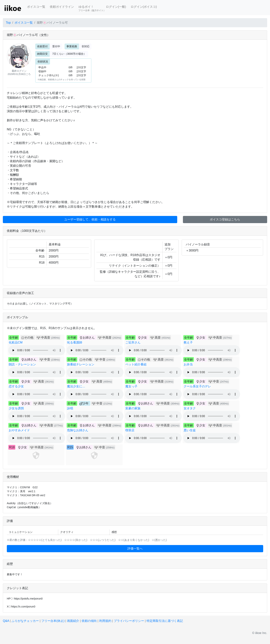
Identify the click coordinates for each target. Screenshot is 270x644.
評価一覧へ (135, 549)
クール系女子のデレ (197, 386)
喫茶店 (130, 430)
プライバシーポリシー (129, 621)
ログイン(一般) (116, 7)
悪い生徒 (190, 430)
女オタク (190, 408)
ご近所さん (133, 342)
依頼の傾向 (89, 621)
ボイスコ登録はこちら (225, 219)
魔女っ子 (131, 386)
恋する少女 (16, 386)
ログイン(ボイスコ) (144, 7)
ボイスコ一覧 (36, 7)
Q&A (6, 621)
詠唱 (70, 408)
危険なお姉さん (78, 430)
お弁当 (188, 364)
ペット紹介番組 (136, 364)
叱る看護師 (75, 342)
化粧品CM (16, 342)
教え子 (188, 342)
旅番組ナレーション (81, 364)
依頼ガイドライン (62, 7)
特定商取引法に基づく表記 (165, 621)
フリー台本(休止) (53, 621)
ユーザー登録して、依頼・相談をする (90, 219)
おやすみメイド (19, 430)
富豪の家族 (133, 408)
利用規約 (105, 621)
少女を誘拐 (16, 408)
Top (8, 23)
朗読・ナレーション (22, 364)
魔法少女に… (76, 386)
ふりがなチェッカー (25, 621)
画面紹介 (73, 621)
